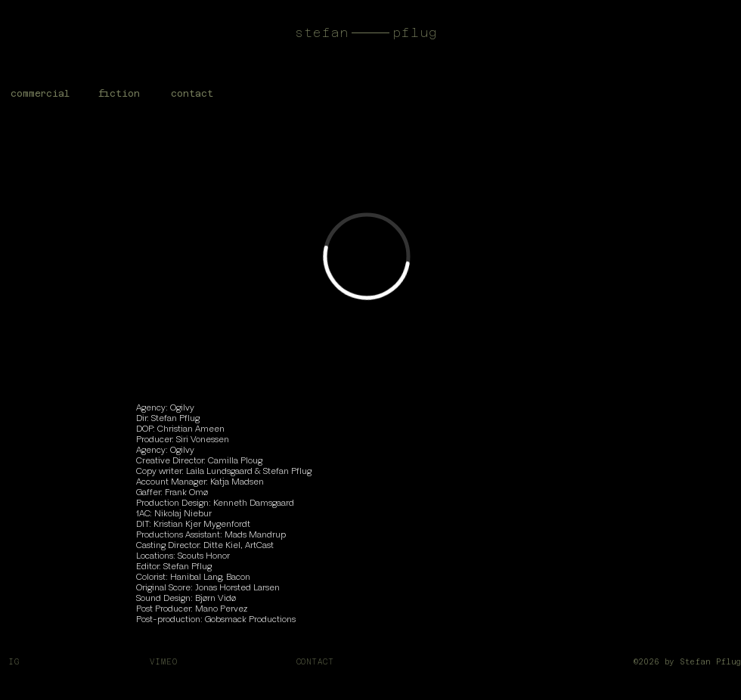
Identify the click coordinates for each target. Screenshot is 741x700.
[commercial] (40, 94)
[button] (192, 94)
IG (17, 662)
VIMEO (164, 662)
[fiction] (119, 94)
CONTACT (315, 662)
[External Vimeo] (367, 256)
